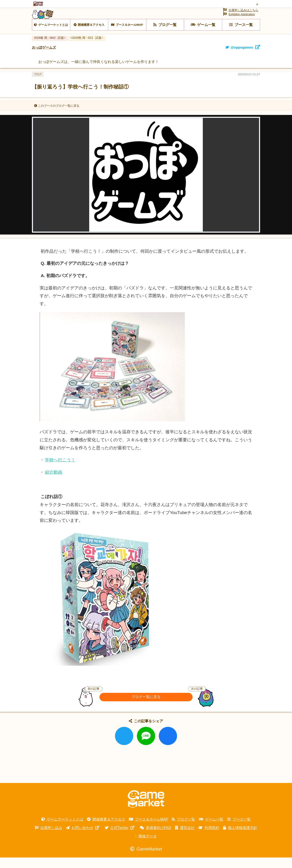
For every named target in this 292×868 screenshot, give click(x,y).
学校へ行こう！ (60, 470)
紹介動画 (54, 483)
